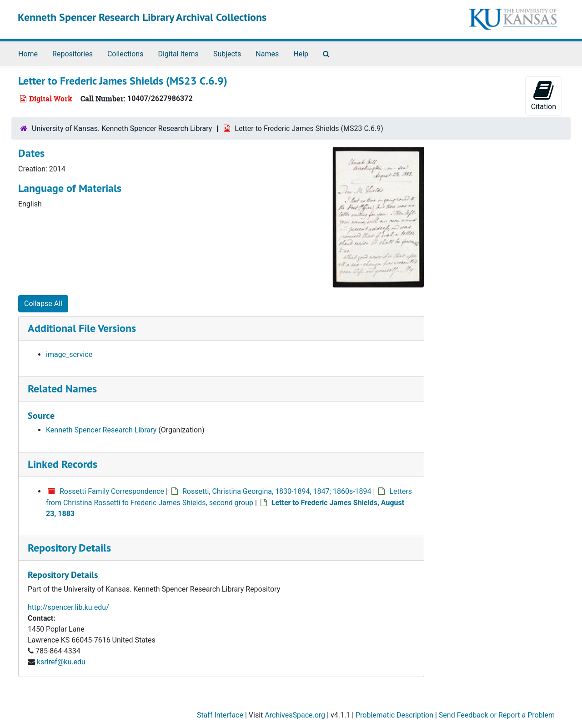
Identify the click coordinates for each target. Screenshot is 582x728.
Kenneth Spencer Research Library (101, 430)
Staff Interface (220, 715)
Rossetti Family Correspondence (112, 491)
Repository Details (69, 548)
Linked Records (63, 464)
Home (28, 54)
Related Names (62, 389)
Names (267, 54)
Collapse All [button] (43, 304)
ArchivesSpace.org (295, 715)
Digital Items (178, 54)
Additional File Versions (82, 328)
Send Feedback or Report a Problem (497, 715)
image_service (69, 354)
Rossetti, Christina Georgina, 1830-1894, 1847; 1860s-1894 (277, 491)
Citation (544, 95)
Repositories (73, 54)
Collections (125, 54)
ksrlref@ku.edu (61, 662)
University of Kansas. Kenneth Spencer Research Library (122, 128)
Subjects (227, 54)
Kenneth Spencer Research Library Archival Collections (142, 17)
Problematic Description (394, 715)
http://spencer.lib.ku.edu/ (68, 607)
